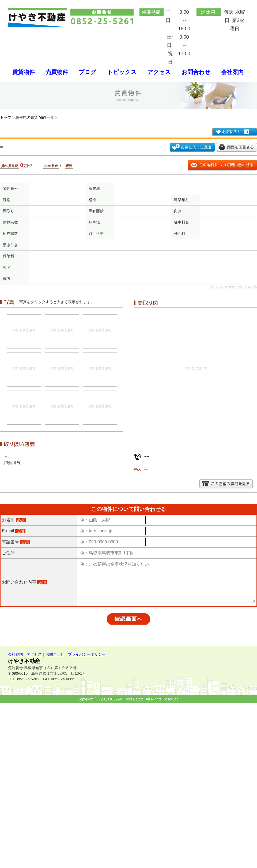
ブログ (88, 72)
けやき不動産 (24, 661)
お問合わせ (196, 72)
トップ (6, 117)
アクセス (159, 72)
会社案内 (232, 72)
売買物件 (57, 72)
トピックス (122, 72)
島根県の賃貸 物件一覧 (35, 117)
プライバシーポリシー (87, 654)
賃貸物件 (24, 72)
